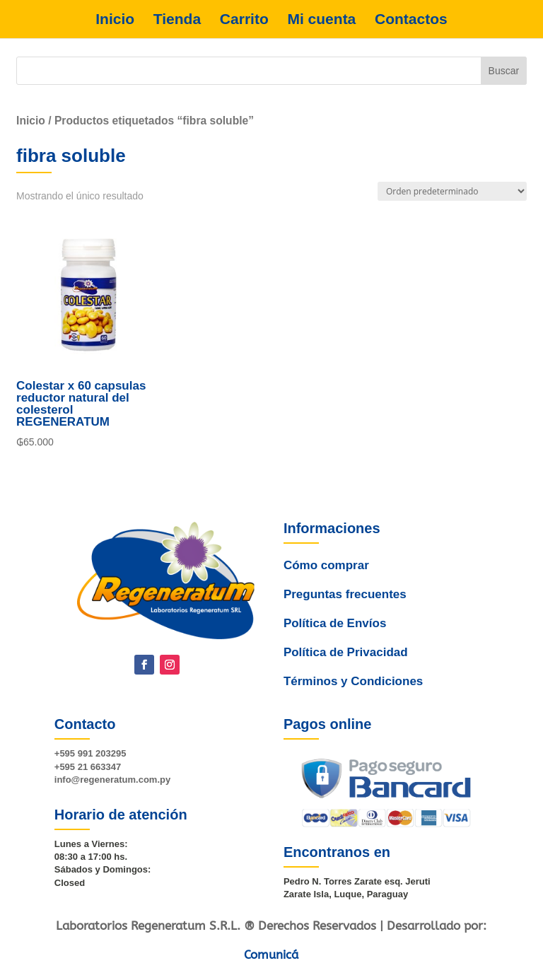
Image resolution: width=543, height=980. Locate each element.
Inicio (115, 19)
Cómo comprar (324, 598)
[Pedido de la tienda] (452, 191)
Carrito (244, 19)
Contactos (411, 19)
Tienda (177, 19)
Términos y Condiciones (353, 687)
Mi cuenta (321, 19)
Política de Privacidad (345, 664)
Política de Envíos (333, 642)
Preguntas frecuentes (342, 619)
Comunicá (271, 955)
